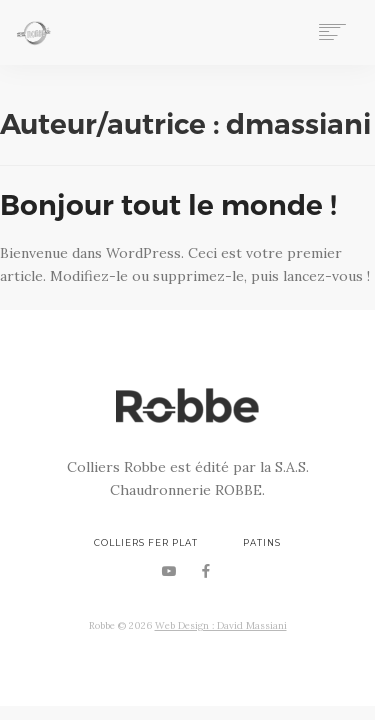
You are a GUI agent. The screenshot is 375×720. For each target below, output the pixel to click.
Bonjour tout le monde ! (168, 205)
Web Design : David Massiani (221, 625)
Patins (262, 543)
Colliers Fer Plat (146, 543)
